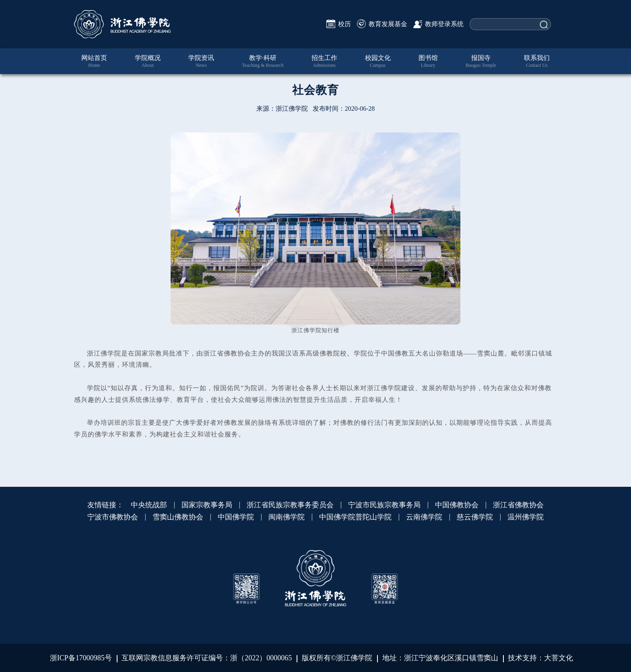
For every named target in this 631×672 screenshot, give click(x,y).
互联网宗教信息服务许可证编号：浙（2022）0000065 (207, 658)
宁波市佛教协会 (113, 517)
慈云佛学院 (475, 517)
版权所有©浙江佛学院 (337, 658)
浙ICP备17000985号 (81, 658)
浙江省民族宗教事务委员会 (290, 505)
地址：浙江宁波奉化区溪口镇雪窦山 (440, 658)
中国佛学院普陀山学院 (355, 517)
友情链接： (105, 505)
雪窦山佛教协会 (178, 517)
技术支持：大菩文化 (540, 658)
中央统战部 (149, 505)
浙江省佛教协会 (518, 505)
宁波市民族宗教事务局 (384, 505)
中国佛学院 (236, 517)
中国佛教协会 (457, 505)
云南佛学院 (424, 517)
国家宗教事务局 (207, 505)
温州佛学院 (526, 517)
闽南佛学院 (287, 517)
